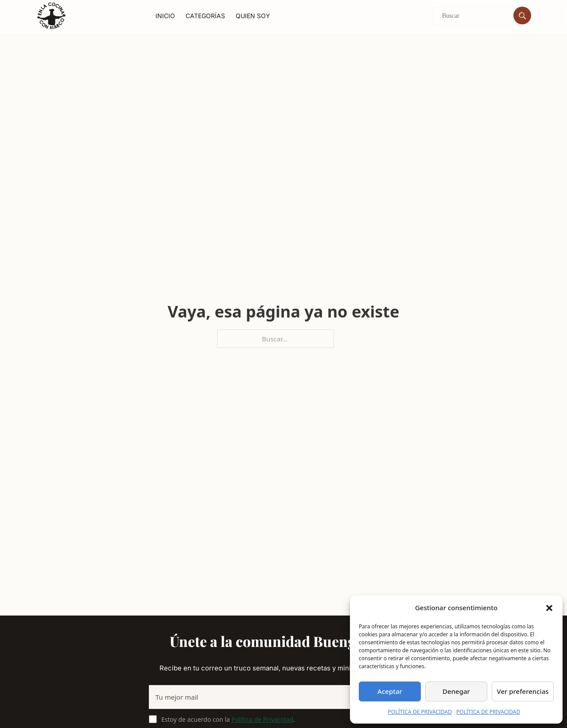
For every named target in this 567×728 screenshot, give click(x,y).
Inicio (165, 16)
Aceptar (390, 691)
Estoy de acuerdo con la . (228, 719)
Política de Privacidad (262, 719)
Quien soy (253, 16)
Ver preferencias (522, 691)
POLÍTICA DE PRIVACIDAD (420, 712)
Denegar (456, 691)
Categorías (205, 16)
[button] (549, 608)
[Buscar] (522, 15)
